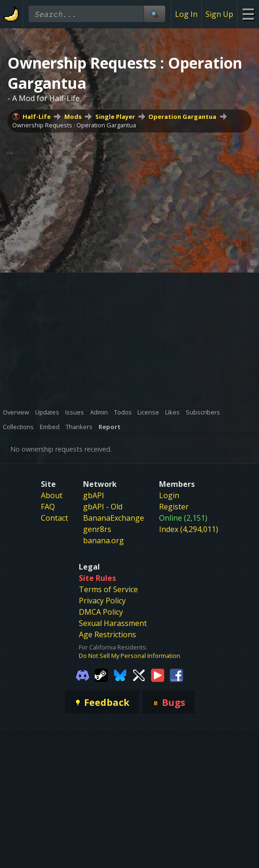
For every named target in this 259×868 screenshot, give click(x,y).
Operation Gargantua (182, 117)
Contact (54, 518)
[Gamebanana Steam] (101, 675)
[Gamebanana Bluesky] (120, 675)
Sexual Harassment (113, 623)
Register (174, 507)
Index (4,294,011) (189, 529)
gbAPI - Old (103, 507)
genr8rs (97, 529)
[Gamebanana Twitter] (139, 675)
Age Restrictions (107, 634)
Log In (186, 14)
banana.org (103, 540)
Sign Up (219, 14)
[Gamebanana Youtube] (158, 675)
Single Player (115, 117)
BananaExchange (114, 518)
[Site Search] (154, 14)
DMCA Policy (101, 612)
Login (169, 495)
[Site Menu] (248, 14)
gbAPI (94, 495)
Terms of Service (108, 589)
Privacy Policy (102, 601)
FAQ (48, 507)
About (52, 495)
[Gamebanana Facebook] (176, 675)
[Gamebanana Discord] (83, 675)
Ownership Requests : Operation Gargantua (74, 125)
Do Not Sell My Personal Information (129, 656)
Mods (73, 117)
